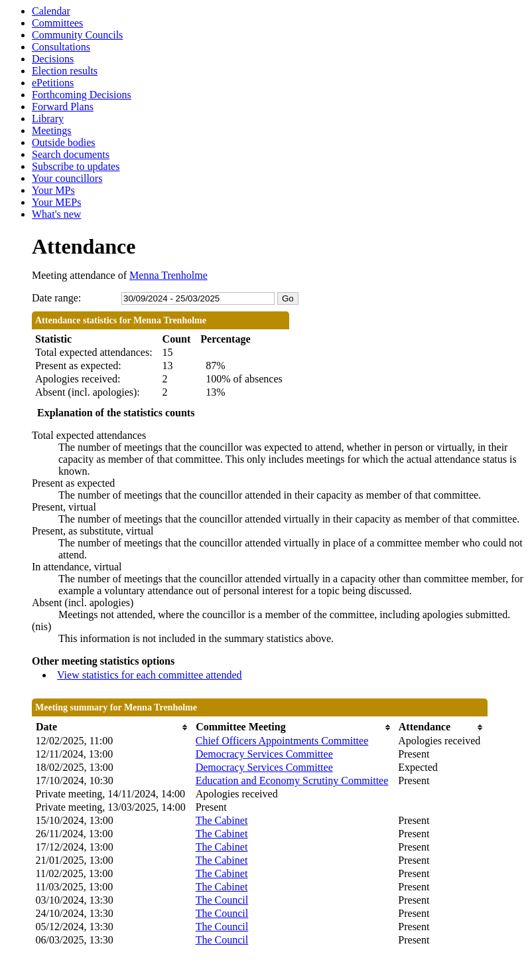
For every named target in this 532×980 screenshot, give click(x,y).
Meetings (52, 130)
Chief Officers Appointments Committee (282, 741)
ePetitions (53, 83)
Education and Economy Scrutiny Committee (292, 780)
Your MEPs (56, 202)
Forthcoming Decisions (82, 95)
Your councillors (67, 178)
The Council (222, 900)
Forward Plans (63, 107)
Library (48, 119)
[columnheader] (112, 727)
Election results (65, 71)
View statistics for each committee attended (150, 675)
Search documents (71, 154)
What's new (56, 214)
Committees (57, 23)
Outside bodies (64, 142)
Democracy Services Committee (264, 754)
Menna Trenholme (168, 275)
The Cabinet (222, 820)
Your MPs (53, 190)
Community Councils (77, 35)
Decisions (53, 59)
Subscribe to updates (76, 166)
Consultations (61, 47)
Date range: (56, 298)
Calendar (51, 11)
